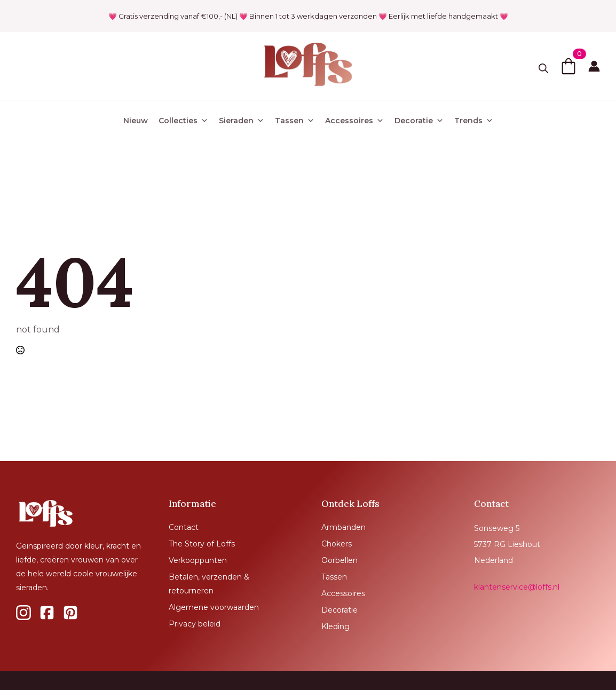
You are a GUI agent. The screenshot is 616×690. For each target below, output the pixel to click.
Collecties (183, 121)
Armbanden (343, 527)
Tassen (295, 121)
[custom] (23, 613)
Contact (184, 527)
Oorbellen (339, 560)
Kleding (335, 626)
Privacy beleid (195, 624)
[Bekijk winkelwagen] (568, 66)
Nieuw (136, 121)
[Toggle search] (543, 68)
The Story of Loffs (202, 544)
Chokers (337, 544)
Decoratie (419, 121)
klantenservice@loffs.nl (517, 587)
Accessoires (354, 121)
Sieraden (242, 121)
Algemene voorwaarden (214, 607)
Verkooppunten (198, 560)
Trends (474, 121)
